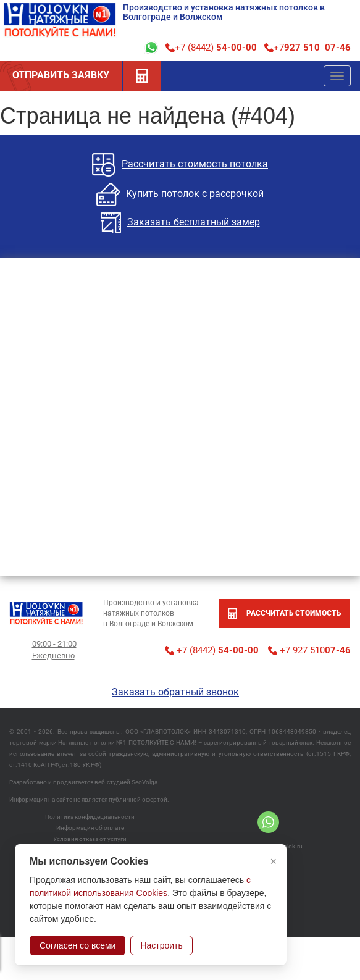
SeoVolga (144, 782)
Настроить (161, 945)
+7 (308, 48)
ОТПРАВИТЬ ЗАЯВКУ (61, 75)
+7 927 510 (309, 650)
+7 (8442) (211, 48)
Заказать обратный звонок (175, 692)
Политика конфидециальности (90, 817)
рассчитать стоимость (284, 614)
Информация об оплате (90, 828)
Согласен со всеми (77, 945)
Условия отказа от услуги (90, 839)
